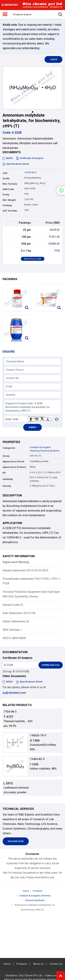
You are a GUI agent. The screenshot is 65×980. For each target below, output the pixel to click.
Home (26, 891)
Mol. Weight (9, 200)
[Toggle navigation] (5, 14)
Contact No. (13, 378)
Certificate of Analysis (30, 158)
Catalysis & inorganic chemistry (34, 896)
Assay (6, 456)
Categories (9, 448)
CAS (5, 173)
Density (7, 486)
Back (54, 59)
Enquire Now (16, 841)
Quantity (11, 395)
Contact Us (56, 964)
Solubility (8, 479)
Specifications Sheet (16, 164)
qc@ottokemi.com (14, 693)
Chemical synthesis (50, 451)
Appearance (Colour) (14, 467)
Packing (7, 205)
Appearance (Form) (13, 461)
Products (38, 891)
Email (9, 386)
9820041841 (10, 5)
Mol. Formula (10, 184)
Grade (6, 178)
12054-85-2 (31, 172)
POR (57, 251)
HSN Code (8, 189)
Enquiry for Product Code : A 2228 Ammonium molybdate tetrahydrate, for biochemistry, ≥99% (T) (32, 407)
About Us (38, 964)
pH (4, 473)
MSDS (8, 158)
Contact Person (15, 370)
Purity (6, 195)
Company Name (15, 361)
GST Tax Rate (10, 211)
